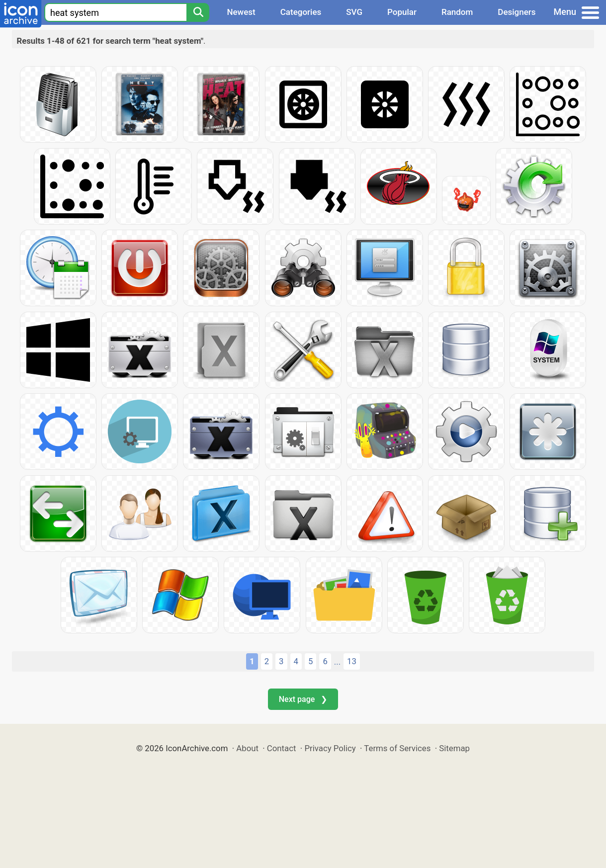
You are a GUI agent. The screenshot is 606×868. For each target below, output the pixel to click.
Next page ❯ (303, 699)
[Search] (198, 12)
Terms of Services (397, 748)
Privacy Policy (330, 748)
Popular (402, 12)
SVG (354, 12)
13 (352, 661)
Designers (517, 12)
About (247, 748)
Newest (241, 12)
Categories (301, 12)
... (337, 662)
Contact (282, 748)
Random (457, 12)
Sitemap (454, 748)
